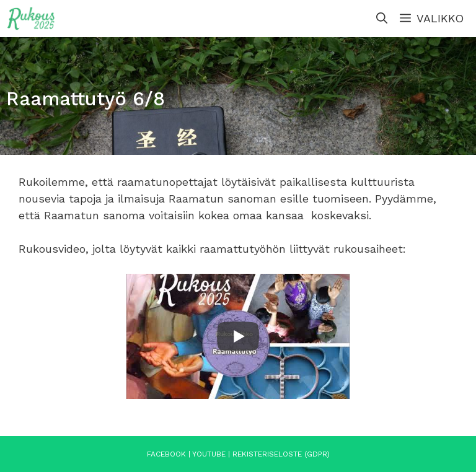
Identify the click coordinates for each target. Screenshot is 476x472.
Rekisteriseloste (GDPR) (281, 454)
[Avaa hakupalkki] (382, 19)
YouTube (209, 454)
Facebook (166, 454)
